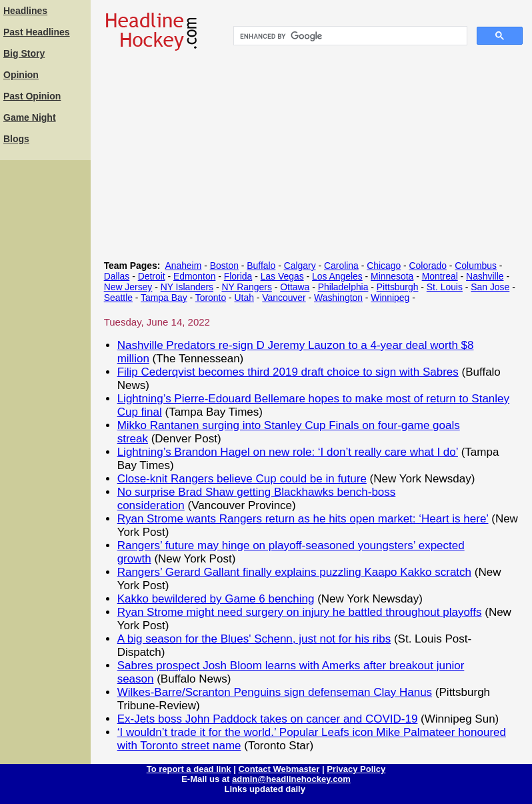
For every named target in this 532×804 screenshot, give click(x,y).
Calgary (300, 266)
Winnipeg (390, 298)
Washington (338, 298)
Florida (238, 276)
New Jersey (128, 287)
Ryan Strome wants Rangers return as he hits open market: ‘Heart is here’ (303, 519)
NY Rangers (247, 287)
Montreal (440, 276)
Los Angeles (337, 276)
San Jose (490, 287)
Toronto (211, 298)
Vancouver (284, 298)
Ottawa (295, 287)
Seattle (118, 298)
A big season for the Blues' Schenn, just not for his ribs (254, 639)
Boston (224, 266)
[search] (349, 36)
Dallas (117, 276)
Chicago (384, 266)
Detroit (152, 276)
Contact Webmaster (279, 769)
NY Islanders (187, 287)
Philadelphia (343, 287)
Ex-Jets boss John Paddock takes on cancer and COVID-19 (268, 719)
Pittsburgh (398, 287)
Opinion (21, 75)
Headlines (25, 11)
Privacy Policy (356, 769)
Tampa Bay (164, 298)
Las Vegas (282, 276)
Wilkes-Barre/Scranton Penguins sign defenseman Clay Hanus (275, 692)
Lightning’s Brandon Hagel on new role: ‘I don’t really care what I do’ (288, 452)
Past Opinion (32, 96)
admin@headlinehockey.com (291, 779)
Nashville (485, 276)
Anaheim (183, 266)
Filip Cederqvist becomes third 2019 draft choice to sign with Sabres (288, 372)
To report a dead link (189, 769)
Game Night (30, 117)
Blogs (16, 139)
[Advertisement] (45, 364)
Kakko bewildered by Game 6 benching (216, 599)
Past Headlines (37, 32)
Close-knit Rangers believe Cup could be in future (242, 479)
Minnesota (392, 276)
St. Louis (445, 287)
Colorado (428, 266)
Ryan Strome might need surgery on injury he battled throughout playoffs (300, 612)
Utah (244, 298)
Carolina (341, 266)
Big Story (24, 53)
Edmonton (194, 276)
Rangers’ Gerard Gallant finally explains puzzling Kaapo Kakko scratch (294, 572)
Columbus (476, 266)
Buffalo (261, 266)
